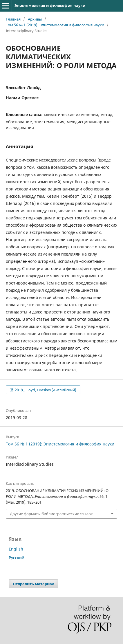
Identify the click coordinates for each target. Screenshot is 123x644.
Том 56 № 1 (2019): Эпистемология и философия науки (55, 25)
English (16, 549)
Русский (17, 558)
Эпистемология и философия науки (50, 5)
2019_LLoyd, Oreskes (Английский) (45, 390)
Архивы (35, 19)
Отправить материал (34, 584)
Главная (13, 19)
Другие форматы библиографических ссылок (51, 514)
